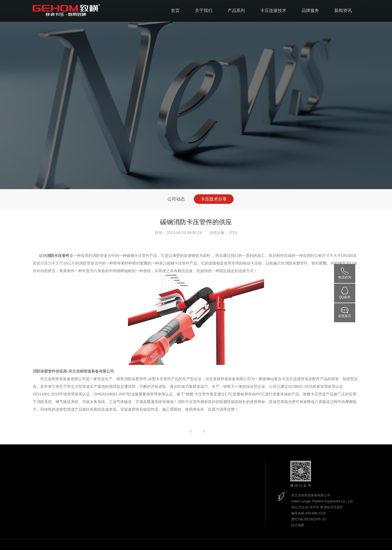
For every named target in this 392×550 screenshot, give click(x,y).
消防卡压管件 (58, 256)
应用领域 (72, 496)
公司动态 (176, 199)
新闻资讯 (343, 10)
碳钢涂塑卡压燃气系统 (120, 488)
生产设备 (72, 505)
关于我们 (204, 10)
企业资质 (72, 487)
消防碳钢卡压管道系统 (120, 479)
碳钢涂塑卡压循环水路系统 (123, 497)
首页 (175, 10)
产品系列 (236, 10)
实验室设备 (73, 514)
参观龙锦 (72, 523)
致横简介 (72, 478)
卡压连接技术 (273, 10)
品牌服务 (310, 10)
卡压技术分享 (214, 199)
